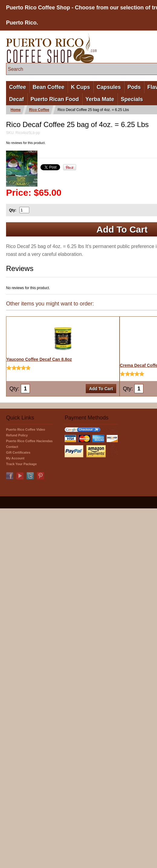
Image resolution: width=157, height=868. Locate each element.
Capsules (109, 87)
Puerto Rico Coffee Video (26, 429)
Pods (134, 87)
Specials (132, 99)
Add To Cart (101, 389)
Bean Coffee (48, 87)
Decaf (16, 99)
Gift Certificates (18, 452)
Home (16, 110)
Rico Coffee (39, 110)
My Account (15, 458)
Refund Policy (17, 435)
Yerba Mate (100, 99)
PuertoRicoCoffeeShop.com (51, 48)
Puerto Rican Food (55, 99)
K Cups (80, 87)
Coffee (18, 87)
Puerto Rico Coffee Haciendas (29, 441)
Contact (12, 447)
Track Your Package (21, 464)
